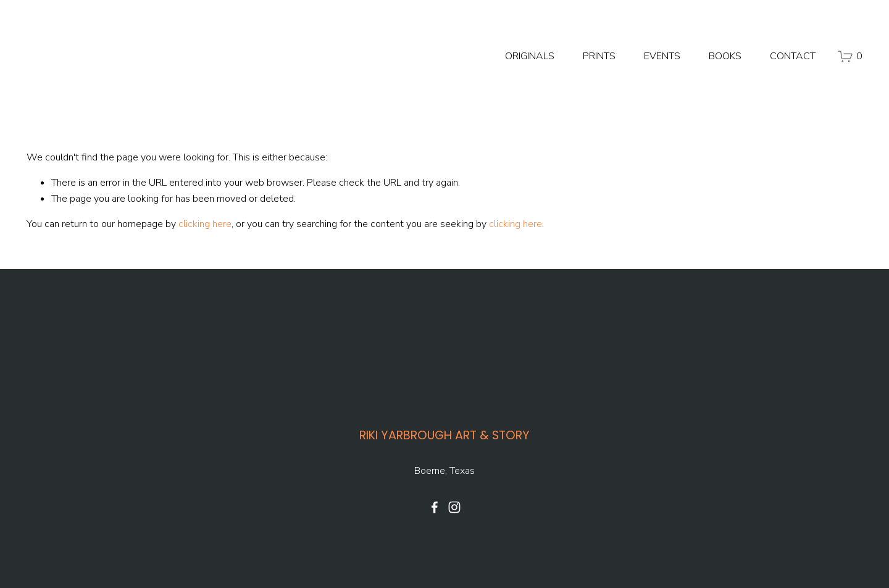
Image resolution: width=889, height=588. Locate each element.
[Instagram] (454, 507)
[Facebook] (435, 507)
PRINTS (599, 56)
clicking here (205, 224)
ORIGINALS (530, 56)
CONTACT (793, 56)
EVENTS (662, 56)
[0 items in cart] (850, 56)
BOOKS (725, 56)
